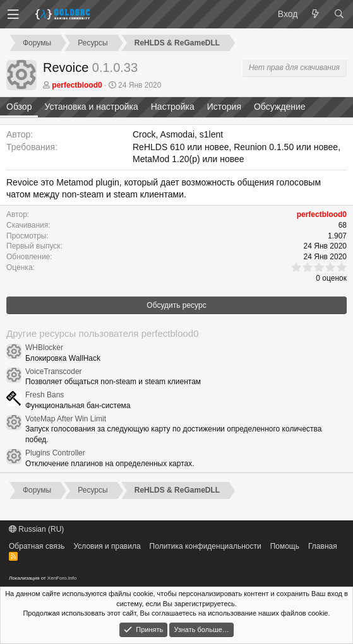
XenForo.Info (62, 578)
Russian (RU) (36, 529)
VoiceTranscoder (54, 372)
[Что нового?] (315, 15)
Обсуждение (280, 107)
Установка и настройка (91, 107)
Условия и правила (107, 546)
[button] (13, 15)
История (224, 107)
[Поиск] (339, 15)
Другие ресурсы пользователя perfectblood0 (103, 333)
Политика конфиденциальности (206, 546)
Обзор (19, 107)
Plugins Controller (55, 453)
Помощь (285, 546)
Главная (323, 546)
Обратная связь (37, 546)
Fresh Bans (45, 395)
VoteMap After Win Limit (66, 419)
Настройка (173, 107)
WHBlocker (44, 348)
